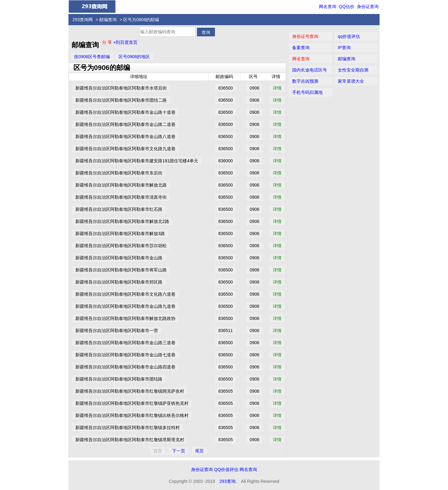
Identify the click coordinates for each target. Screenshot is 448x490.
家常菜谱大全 (351, 81)
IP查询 (344, 48)
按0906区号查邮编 (92, 57)
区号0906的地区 (134, 57)
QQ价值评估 (226, 469)
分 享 (108, 42)
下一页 (179, 451)
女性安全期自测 (353, 70)
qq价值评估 (349, 36)
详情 (277, 88)
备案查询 (301, 48)
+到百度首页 (125, 42)
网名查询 (328, 7)
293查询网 (83, 20)
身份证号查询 (305, 36)
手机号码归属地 (307, 92)
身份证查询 (368, 7)
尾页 (199, 451)
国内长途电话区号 (310, 70)
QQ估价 (347, 7)
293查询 (227, 481)
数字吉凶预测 (305, 81)
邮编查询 (108, 20)
